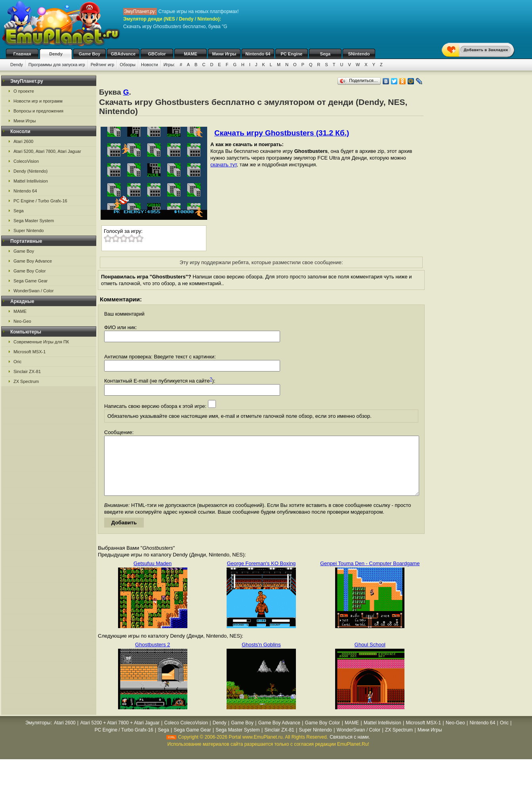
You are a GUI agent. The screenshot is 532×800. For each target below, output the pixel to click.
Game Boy (90, 54)
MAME (191, 54)
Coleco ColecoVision (186, 735)
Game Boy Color (30, 271)
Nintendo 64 (258, 54)
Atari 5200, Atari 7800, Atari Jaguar (47, 151)
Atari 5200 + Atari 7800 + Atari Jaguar (120, 735)
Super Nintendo (29, 230)
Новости (150, 65)
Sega (325, 54)
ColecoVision (26, 161)
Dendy (56, 54)
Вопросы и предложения (38, 111)
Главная (22, 54)
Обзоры (128, 65)
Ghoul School (370, 656)
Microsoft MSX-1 (30, 352)
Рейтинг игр (103, 65)
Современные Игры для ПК (41, 342)
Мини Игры (224, 54)
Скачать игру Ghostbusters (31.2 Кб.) (282, 133)
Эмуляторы (38, 735)
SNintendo (359, 54)
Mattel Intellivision (31, 181)
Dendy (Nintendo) (31, 171)
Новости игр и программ (38, 101)
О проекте (24, 91)
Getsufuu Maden (153, 575)
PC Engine (291, 54)
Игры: (169, 65)
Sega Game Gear (31, 281)
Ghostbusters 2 (153, 656)
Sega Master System (34, 221)
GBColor (157, 54)
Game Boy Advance (33, 261)
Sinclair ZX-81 (27, 371)
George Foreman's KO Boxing (261, 575)
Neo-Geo (22, 321)
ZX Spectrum (26, 381)
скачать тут (224, 165)
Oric (17, 362)
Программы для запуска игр (57, 65)
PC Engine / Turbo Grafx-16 (40, 201)
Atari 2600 (23, 141)
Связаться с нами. (350, 749)
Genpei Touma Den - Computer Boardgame (370, 575)
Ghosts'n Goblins (261, 656)
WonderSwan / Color (33, 291)
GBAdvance (123, 54)
